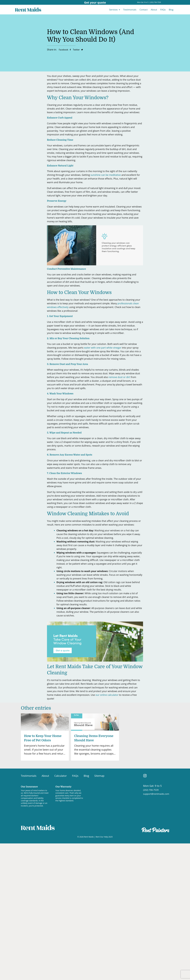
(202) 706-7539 (155, 2)
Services (113, 10)
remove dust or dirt (119, 377)
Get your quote (95, 2)
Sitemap (99, 776)
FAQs (163, 10)
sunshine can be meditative (106, 175)
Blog (171, 10)
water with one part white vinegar (103, 348)
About (154, 10)
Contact (143, 10)
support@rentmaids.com (156, 794)
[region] (34, 961)
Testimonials (130, 10)
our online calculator (107, 695)
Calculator (61, 776)
